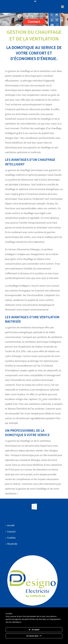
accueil (10, 525)
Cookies (11, 538)
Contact (34, 22)
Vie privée (11, 544)
